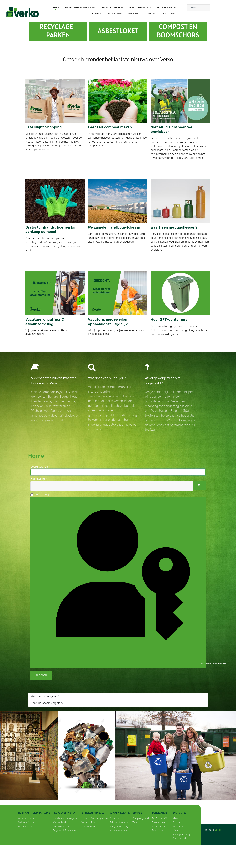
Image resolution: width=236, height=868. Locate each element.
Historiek (177, 830)
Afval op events (118, 830)
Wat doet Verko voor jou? (107, 378)
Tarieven (137, 822)
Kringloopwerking (119, 826)
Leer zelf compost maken (110, 127)
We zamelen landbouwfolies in (114, 227)
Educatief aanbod (119, 822)
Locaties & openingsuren (66, 818)
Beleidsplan (158, 830)
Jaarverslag (158, 822)
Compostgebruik (141, 818)
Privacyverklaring (182, 834)
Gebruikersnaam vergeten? (47, 703)
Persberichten (159, 826)
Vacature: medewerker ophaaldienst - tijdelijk (108, 322)
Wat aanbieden (26, 822)
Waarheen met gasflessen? (174, 227)
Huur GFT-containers (169, 320)
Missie (176, 818)
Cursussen (116, 818)
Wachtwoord (39, 479)
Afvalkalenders (26, 818)
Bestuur (177, 822)
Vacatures (178, 826)
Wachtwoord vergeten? (45, 696)
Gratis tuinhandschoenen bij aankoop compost (50, 230)
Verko (218, 830)
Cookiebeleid (179, 838)
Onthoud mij (42, 495)
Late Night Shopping (44, 127)
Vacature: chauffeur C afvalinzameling (45, 322)
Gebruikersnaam (41, 467)
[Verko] (23, 12)
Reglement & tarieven (64, 830)
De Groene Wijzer (161, 818)
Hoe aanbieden (26, 826)
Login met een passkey (120, 582)
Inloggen (41, 675)
